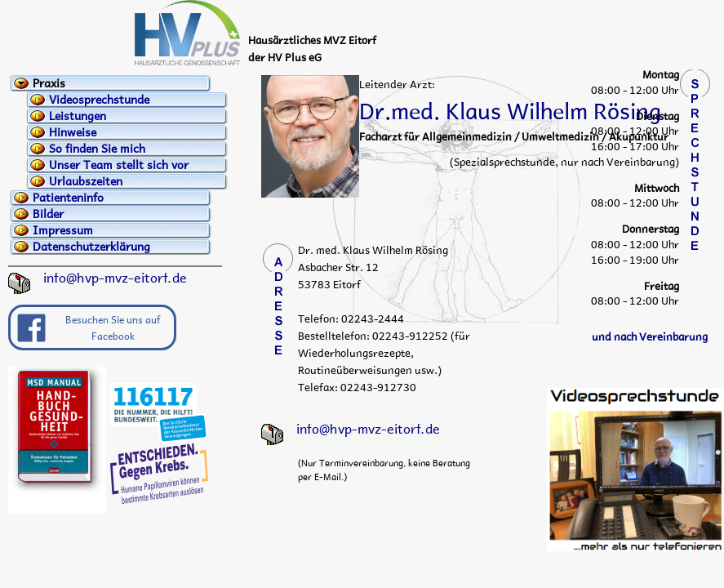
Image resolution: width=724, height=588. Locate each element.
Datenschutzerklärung (91, 247)
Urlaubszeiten (86, 181)
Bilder (48, 214)
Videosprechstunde (99, 100)
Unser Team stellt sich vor (119, 165)
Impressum (63, 230)
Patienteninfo (68, 198)
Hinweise (73, 132)
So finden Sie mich (97, 149)
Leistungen (78, 116)
